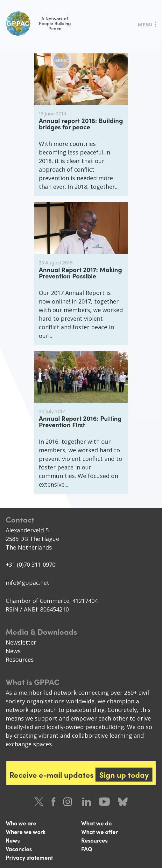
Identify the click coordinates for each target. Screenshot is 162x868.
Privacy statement (29, 857)
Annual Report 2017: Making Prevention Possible (80, 273)
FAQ (87, 849)
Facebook (53, 802)
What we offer (99, 832)
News (13, 651)
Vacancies (19, 849)
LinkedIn (87, 802)
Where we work (26, 832)
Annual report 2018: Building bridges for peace (81, 123)
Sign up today (124, 775)
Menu (145, 24)
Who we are (21, 823)
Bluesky (123, 802)
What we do (96, 823)
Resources (20, 660)
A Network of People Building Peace (38, 24)
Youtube (104, 802)
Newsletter (21, 642)
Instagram (69, 802)
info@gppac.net (28, 583)
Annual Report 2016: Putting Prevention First (80, 421)
